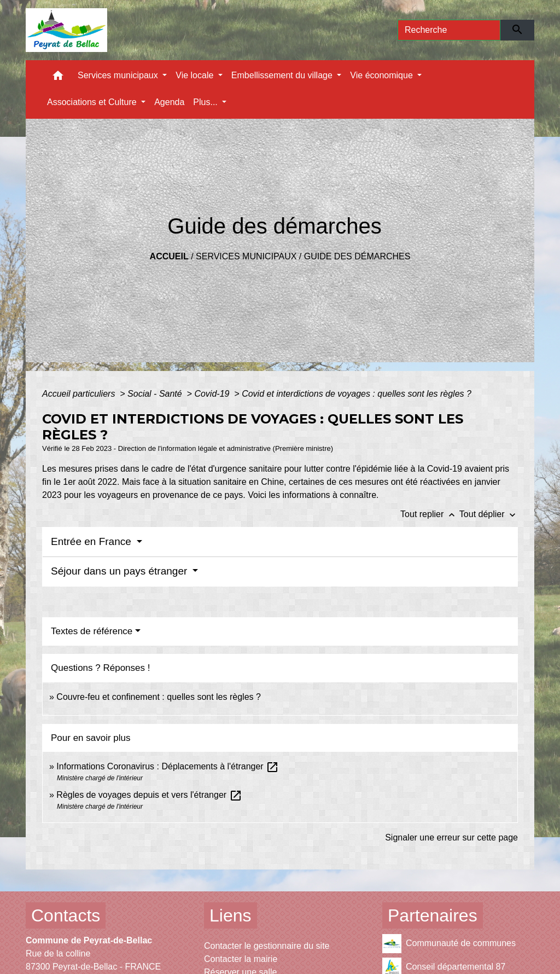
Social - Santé (156, 394)
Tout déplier (489, 514)
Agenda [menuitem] (169, 102)
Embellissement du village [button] (283, 75)
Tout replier (430, 514)
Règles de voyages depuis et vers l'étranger (149, 795)
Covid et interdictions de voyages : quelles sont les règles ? (357, 394)
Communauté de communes (449, 944)
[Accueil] (66, 30)
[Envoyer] (518, 30)
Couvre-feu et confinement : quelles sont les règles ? (159, 697)
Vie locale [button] (196, 75)
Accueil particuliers (80, 394)
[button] (58, 78)
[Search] (449, 30)
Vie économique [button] (383, 75)
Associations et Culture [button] (93, 102)
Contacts (66, 915)
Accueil (169, 256)
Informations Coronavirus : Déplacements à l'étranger (168, 766)
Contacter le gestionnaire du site (267, 946)
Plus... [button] (206, 102)
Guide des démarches (357, 256)
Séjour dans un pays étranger (121, 571)
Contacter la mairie (241, 959)
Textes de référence (92, 631)
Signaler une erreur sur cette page (451, 837)
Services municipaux (246, 256)
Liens (231, 915)
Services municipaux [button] (119, 75)
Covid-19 (213, 394)
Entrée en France (92, 541)
